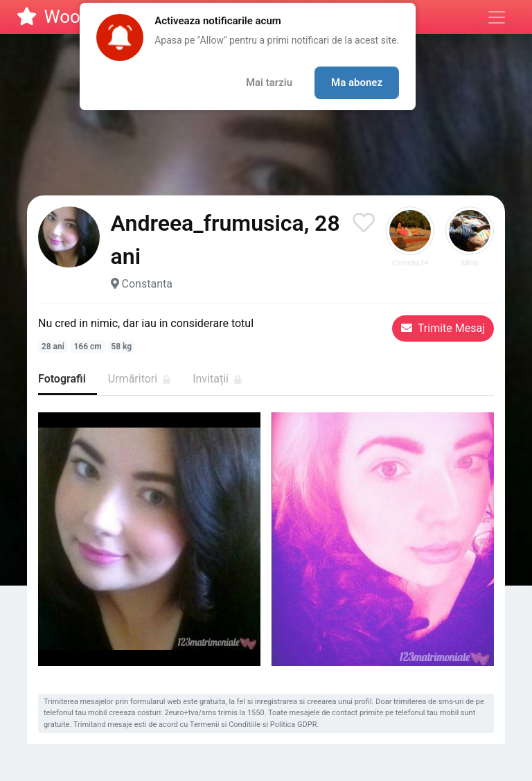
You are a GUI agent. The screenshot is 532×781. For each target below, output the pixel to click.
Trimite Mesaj (443, 328)
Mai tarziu (269, 82)
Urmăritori (139, 379)
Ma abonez (357, 82)
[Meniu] (497, 17)
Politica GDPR (294, 725)
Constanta (147, 284)
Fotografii (62, 379)
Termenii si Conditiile (225, 725)
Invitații (217, 379)
